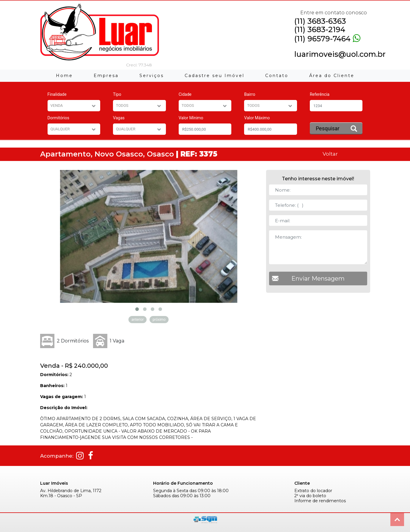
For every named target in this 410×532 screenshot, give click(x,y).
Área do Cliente (332, 76)
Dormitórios (58, 118)
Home (64, 76)
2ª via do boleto (310, 496)
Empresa (106, 76)
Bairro (250, 94)
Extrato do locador (313, 491)
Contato (277, 76)
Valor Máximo (257, 118)
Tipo (117, 94)
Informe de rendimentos (320, 501)
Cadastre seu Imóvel (215, 76)
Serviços (152, 76)
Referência (320, 94)
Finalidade (57, 94)
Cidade (185, 94)
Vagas (119, 118)
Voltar (330, 154)
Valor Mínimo (191, 118)
